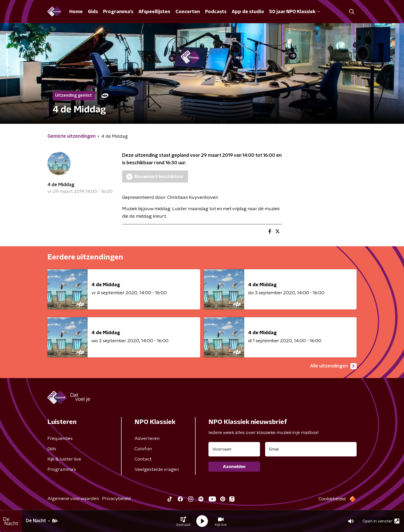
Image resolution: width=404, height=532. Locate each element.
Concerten (188, 12)
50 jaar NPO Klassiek (295, 12)
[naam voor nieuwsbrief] (234, 449)
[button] (183, 521)
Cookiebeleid (332, 499)
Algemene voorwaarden (73, 499)
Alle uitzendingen (333, 366)
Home (76, 12)
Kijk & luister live (64, 459)
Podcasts (216, 12)
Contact (143, 459)
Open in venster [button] (381, 521)
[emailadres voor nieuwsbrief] (311, 449)
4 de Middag (61, 185)
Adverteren (147, 439)
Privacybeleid (116, 499)
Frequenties (60, 439)
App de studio (248, 12)
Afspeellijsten (154, 12)
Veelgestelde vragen (157, 470)
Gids (93, 12)
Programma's (118, 12)
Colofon (143, 449)
